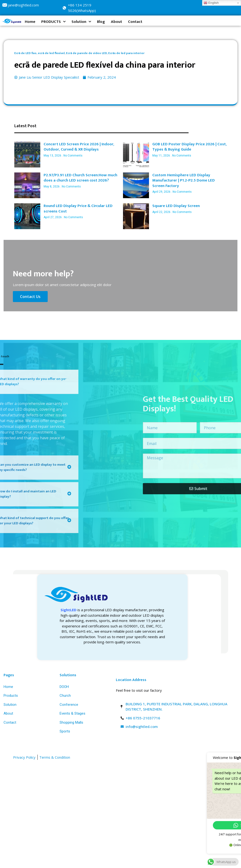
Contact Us (32, 295)
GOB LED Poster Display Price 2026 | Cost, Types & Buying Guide (190, 147)
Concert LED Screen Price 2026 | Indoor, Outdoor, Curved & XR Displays (79, 147)
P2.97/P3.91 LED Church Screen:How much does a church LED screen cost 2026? (80, 178)
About (116, 22)
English (211, 3)
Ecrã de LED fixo (25, 53)
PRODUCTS (53, 22)
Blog (101, 22)
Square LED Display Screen (176, 206)
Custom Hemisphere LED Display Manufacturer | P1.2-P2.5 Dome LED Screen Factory (184, 180)
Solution (81, 22)
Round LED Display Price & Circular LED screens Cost (78, 209)
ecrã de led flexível (51, 53)
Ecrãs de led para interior (126, 53)
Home (30, 22)
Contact (135, 22)
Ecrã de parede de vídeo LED (86, 53)
